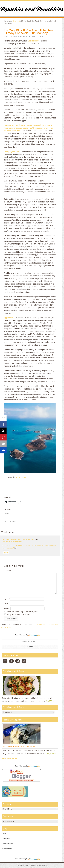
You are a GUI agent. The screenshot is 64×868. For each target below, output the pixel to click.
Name (7, 599)
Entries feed (6, 839)
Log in (4, 834)
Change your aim (11, 152)
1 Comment (40, 36)
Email (7, 604)
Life (14, 521)
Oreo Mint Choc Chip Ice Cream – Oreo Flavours (19, 747)
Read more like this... (11, 758)
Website (7, 609)
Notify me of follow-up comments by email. (23, 612)
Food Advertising (21, 635)
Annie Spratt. (21, 477)
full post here (52, 754)
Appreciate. (9, 318)
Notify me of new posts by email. (19, 615)
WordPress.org (7, 849)
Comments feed (8, 844)
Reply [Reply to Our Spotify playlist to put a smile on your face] (6, 552)
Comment (8, 570)
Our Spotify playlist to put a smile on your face (18, 540)
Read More (50, 701)
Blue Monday (33, 41)
